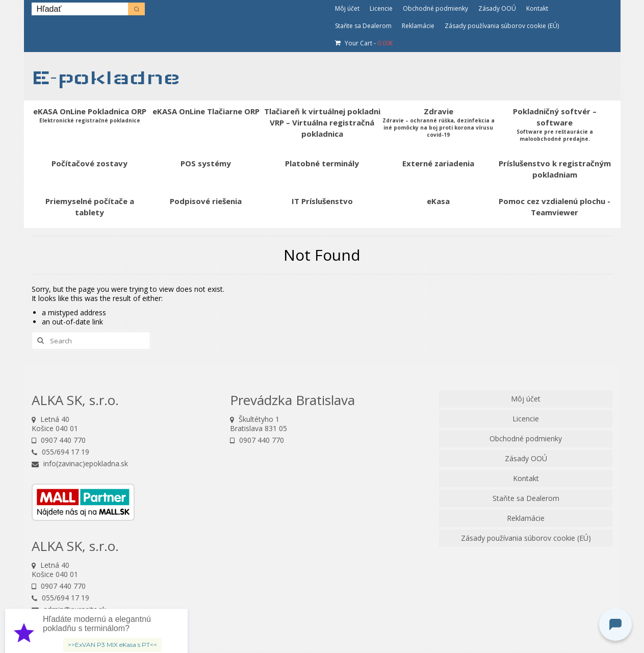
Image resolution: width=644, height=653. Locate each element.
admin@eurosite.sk (69, 609)
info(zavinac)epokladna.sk (80, 463)
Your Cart (364, 43)
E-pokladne (106, 77)
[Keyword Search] (80, 9)
